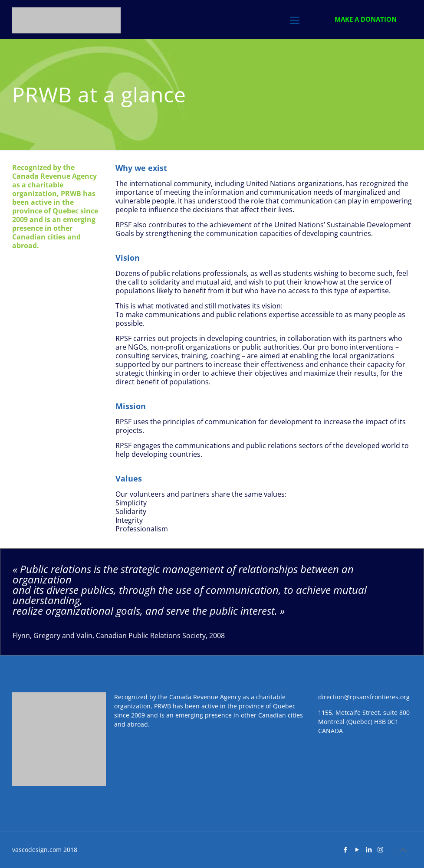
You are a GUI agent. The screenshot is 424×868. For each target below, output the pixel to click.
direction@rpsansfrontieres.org (364, 697)
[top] (403, 850)
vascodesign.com (37, 850)
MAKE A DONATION (366, 19)
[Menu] (295, 20)
